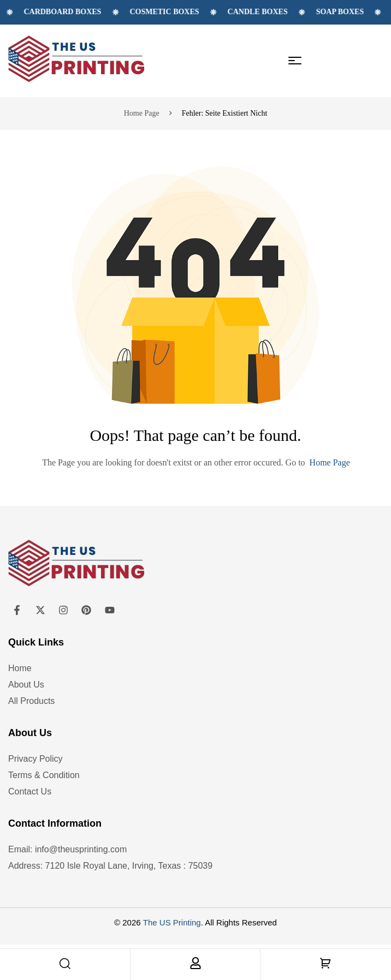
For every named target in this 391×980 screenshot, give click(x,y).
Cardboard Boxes (87, 12)
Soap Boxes (364, 12)
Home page (142, 113)
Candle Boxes (282, 12)
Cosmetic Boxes (189, 12)
